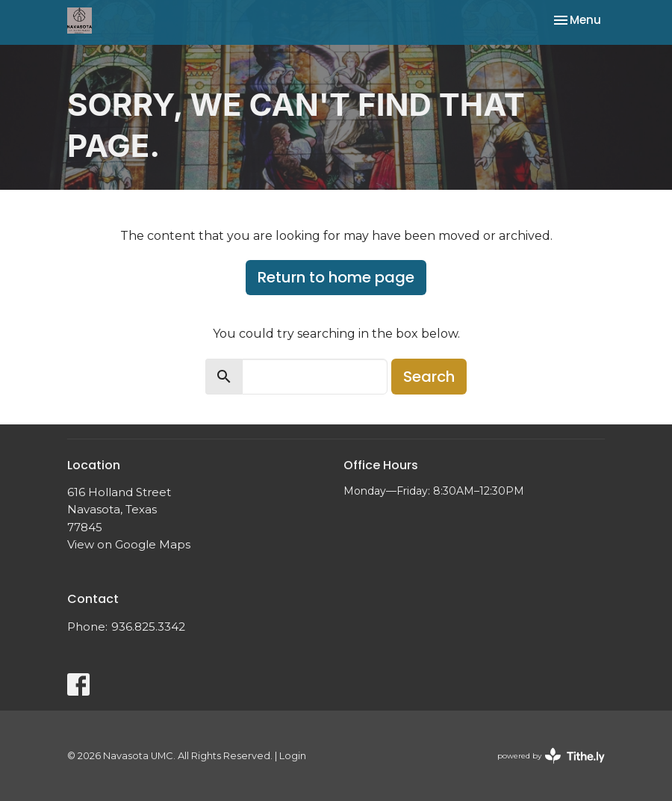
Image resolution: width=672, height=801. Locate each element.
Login (293, 756)
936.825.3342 (148, 627)
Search (429, 377)
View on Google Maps (129, 544)
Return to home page (336, 277)
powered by (551, 756)
